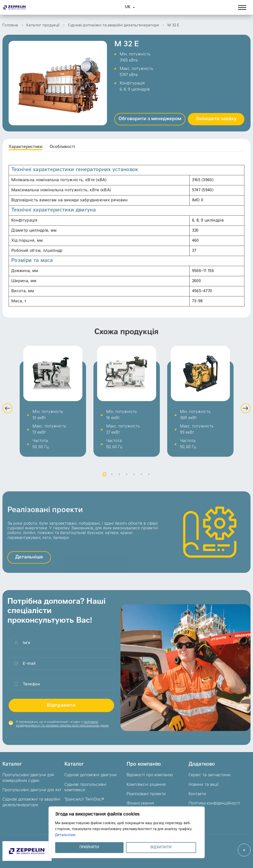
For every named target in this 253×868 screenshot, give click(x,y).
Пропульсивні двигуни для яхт (32, 790)
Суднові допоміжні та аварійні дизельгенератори (113, 25)
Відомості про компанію (150, 775)
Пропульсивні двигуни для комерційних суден (28, 778)
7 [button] (149, 481)
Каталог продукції (43, 25)
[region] (126, 832)
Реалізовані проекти (146, 794)
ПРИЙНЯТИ (89, 848)
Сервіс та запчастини (209, 775)
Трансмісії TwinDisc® (84, 800)
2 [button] (112, 481)
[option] (53, 408)
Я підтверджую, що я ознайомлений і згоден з (62, 730)
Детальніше (65, 835)
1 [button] (104, 481)
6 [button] (141, 481)
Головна (10, 25)
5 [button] (134, 481)
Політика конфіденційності (214, 804)
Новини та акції (204, 785)
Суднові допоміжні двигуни (90, 775)
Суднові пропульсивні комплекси (85, 788)
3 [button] (119, 481)
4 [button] (127, 481)
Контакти (197, 794)
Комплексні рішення (146, 785)
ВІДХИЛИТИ (161, 848)
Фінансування (140, 804)
